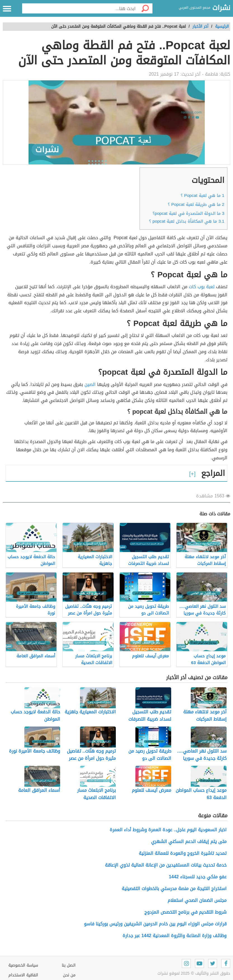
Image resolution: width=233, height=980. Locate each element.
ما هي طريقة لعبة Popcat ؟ (196, 204)
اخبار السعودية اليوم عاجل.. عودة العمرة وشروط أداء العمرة (168, 830)
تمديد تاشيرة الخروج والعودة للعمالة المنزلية (183, 853)
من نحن (69, 975)
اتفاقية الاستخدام (23, 975)
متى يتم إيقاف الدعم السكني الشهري (189, 842)
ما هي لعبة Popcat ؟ (203, 195)
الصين (90, 384)
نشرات (221, 8)
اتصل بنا (69, 965)
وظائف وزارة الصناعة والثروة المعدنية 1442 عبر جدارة (175, 936)
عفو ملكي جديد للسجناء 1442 (198, 877)
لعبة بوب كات (202, 287)
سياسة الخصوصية (23, 965)
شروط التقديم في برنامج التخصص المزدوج (185, 912)
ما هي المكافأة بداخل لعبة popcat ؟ (187, 221)
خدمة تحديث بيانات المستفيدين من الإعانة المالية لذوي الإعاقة (166, 865)
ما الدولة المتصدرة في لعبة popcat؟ (189, 213)
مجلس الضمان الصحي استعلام (197, 900)
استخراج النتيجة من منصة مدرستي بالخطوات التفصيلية (174, 889)
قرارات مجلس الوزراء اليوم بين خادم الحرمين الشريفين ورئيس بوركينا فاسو (155, 924)
